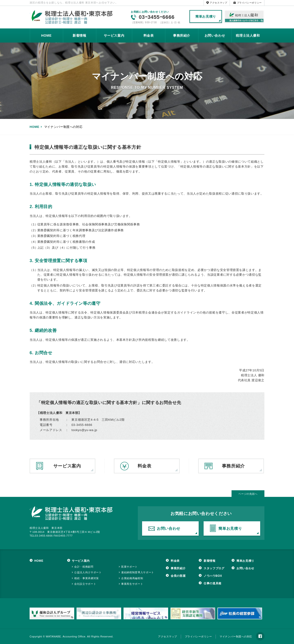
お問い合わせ (215, 35)
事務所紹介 (182, 35)
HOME (46, 35)
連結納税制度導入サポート (138, 572)
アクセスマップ (219, 3)
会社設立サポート (85, 584)
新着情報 (79, 35)
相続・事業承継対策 (87, 578)
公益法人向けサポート (88, 572)
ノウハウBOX (213, 576)
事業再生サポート (132, 584)
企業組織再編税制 (132, 578)
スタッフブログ (214, 568)
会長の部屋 (178, 576)
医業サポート (129, 567)
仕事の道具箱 (213, 583)
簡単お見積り (206, 16)
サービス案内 (114, 35)
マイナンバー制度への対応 (236, 636)
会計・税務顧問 (84, 567)
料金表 (149, 35)
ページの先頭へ (248, 494)
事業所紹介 (178, 568)
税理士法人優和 (244, 17)
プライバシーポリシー (250, 3)
